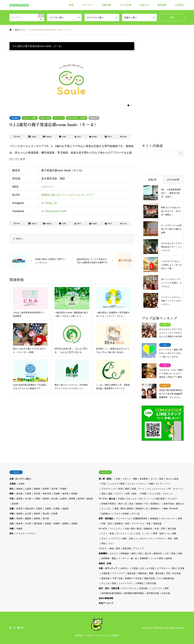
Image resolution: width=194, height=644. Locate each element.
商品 (103, 543)
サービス (103, 529)
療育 (180, 518)
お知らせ (144, 5)
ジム (131, 533)
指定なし (20, 239)
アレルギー (173, 499)
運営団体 (162, 5)
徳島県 (37, 518)
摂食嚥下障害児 (109, 504)
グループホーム (129, 588)
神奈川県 (47, 494)
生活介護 (166, 593)
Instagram (10, 628)
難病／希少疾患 (171, 509)
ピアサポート (163, 568)
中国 (12, 514)
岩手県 (55, 489)
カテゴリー (88, 5)
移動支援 (142, 573)
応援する (91, 635)
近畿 (12, 509)
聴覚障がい (156, 509)
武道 (118, 479)
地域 (71, 5)
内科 (140, 553)
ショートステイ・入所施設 (131, 583)
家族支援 (105, 578)
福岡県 (65, 524)
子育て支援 (117, 578)
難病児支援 (150, 578)
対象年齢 (107, 5)
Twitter (14, 628)
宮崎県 (74, 524)
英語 (103, 494)
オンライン (59, 118)
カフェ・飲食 (108, 533)
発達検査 (154, 518)
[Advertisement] (163, 92)
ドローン (142, 484)
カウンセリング (168, 518)
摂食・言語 (107, 524)
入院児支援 (151, 583)
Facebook (18, 628)
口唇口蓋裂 (160, 499)
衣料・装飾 (173, 538)
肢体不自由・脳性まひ (174, 504)
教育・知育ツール (161, 533)
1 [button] (128, 105)
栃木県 (65, 494)
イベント (103, 548)
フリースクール (123, 518)
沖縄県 (19, 529)
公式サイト (48, 187)
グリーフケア (118, 573)
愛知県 (90, 499)
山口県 (28, 514)
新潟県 (15, 504)
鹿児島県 (38, 524)
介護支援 (105, 573)
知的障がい (107, 514)
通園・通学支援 (156, 573)
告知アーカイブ (106, 603)
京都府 (48, 509)
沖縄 (12, 529)
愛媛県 (28, 518)
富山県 (55, 499)
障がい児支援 (178, 568)
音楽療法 (118, 524)
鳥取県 (37, 514)
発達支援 (157, 524)
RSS (22, 628)
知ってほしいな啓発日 (109, 635)
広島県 (55, 514)
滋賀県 (65, 509)
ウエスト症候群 (122, 514)
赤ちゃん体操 (172, 479)
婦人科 (148, 553)
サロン (104, 538)
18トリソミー (146, 499)
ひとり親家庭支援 (166, 578)
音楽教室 (144, 479)
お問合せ (180, 5)
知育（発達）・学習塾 (77, 118)
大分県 (28, 524)
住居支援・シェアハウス (151, 588)
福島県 (19, 489)
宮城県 (63, 489)
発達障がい (156, 504)
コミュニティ (116, 529)
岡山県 (46, 514)
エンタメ (131, 484)
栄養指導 (144, 558)
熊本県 (19, 524)
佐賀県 (48, 524)
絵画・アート (138, 489)
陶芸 (127, 489)
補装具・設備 (105, 563)
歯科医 (169, 558)
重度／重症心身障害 (124, 509)
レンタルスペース (144, 538)
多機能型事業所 (140, 518)
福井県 (46, 499)
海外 (12, 533)
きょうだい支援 (109, 583)
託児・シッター (143, 533)
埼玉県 (37, 494)
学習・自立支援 (173, 573)
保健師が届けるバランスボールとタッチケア (68, 195)
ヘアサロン (160, 538)
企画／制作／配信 (133, 529)
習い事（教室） (106, 479)
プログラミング (109, 489)
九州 (12, 524)
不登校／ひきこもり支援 (143, 568)
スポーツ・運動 (30, 118)
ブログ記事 (125, 5)
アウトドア (139, 548)
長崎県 (57, 524)
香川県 (46, 518)
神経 (180, 553)
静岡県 (72, 499)
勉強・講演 (115, 548)
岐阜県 (81, 499)
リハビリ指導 (157, 558)
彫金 (161, 479)
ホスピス (114, 553)
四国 (12, 518)
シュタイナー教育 (116, 484)
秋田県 (46, 489)
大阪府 (39, 509)
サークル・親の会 (107, 499)
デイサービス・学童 (141, 524)
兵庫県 (57, 509)
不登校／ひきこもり (127, 499)
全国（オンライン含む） (21, 479)
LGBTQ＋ (124, 568)
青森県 (37, 489)
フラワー (119, 494)
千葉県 (28, 494)
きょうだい (107, 509)
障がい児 (123, 504)
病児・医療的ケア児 (139, 504)
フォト (111, 543)
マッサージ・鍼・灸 (128, 558)
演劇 (151, 484)
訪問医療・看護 (109, 558)
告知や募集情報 (106, 598)
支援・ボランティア (108, 568)
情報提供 (148, 529)
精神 (133, 553)
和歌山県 (29, 509)
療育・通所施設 (106, 518)
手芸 (103, 484)
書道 (110, 494)
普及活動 (127, 548)
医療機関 (103, 553)
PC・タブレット (176, 489)
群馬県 (74, 494)
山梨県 (63, 499)
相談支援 (131, 573)
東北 (12, 489)
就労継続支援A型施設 (111, 593)
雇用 (167, 588)
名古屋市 (15, 118)
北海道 (13, 484)
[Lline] (62, 137)
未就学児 (94, 118)
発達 (173, 553)
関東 (12, 494)
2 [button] (131, 105)
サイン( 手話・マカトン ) (161, 494)
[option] (72, 79)
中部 (12, 499)
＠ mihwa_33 (49, 203)
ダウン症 (135, 514)
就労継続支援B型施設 (134, 593)
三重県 (37, 499)
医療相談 (125, 553)
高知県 (19, 518)
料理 (121, 489)
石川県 (28, 499)
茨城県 (57, 494)
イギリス (31, 533)
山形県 (28, 489)
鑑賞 (174, 533)
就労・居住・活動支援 (109, 588)
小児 (167, 553)
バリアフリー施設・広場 (122, 538)
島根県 (19, 514)
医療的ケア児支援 (133, 578)
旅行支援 (172, 529)
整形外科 (158, 553)
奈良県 (19, 509)
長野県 (19, 499)
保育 (127, 524)
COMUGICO (159, 628)
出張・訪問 (45, 118)
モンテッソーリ (163, 484)
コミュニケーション (156, 489)
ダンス (154, 479)
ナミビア (20, 533)
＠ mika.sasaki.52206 (54, 211)
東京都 (19, 494)
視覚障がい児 (142, 509)
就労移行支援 (153, 593)
